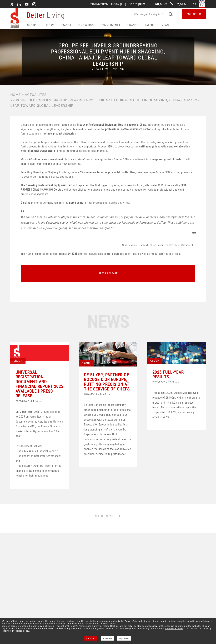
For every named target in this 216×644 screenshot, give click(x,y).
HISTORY (48, 25)
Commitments (110, 25)
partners (33, 621)
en (202, 5)
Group (31, 25)
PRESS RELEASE (108, 273)
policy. (26, 631)
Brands (66, 25)
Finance (132, 25)
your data (160, 621)
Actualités (36, 95)
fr (195, 4)
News (165, 25)
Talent (150, 25)
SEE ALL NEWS (108, 516)
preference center (174, 628)
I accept (91, 638)
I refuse (107, 638)
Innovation (86, 25)
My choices (124, 638)
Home (16, 95)
